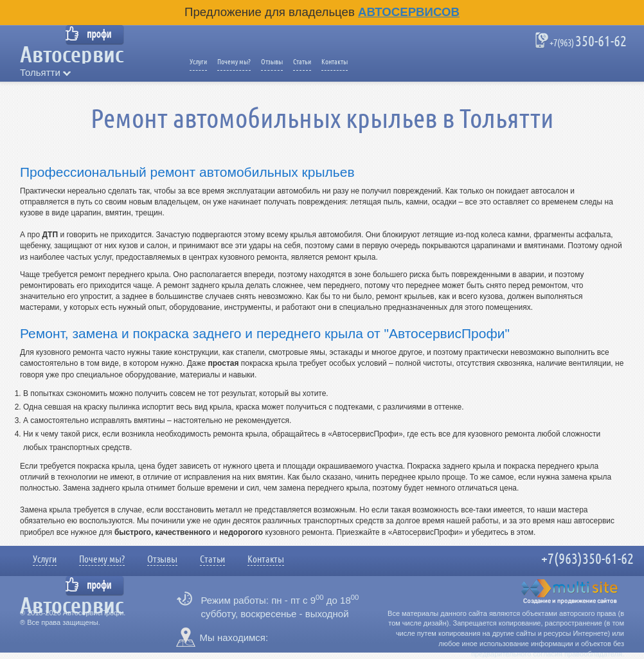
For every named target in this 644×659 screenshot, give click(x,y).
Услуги (198, 62)
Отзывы (272, 62)
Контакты (335, 62)
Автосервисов (409, 12)
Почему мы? (234, 62)
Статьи (302, 62)
